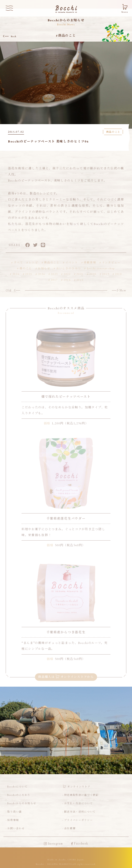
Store (125, 12)
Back (14, 36)
